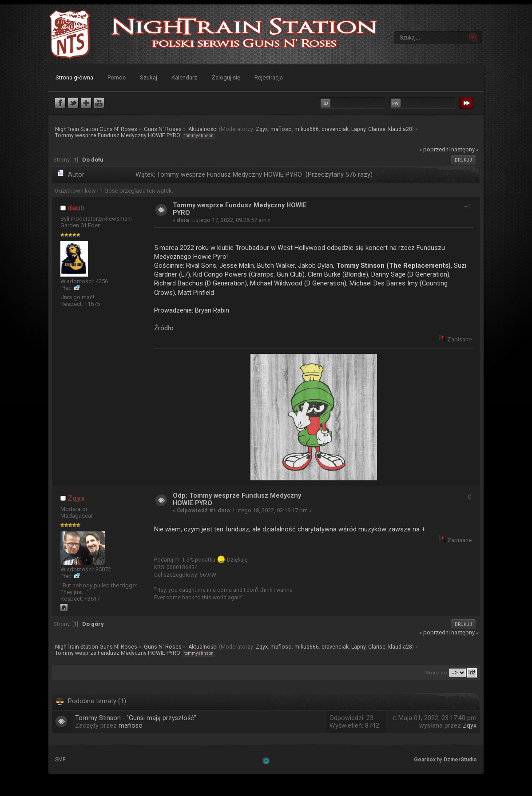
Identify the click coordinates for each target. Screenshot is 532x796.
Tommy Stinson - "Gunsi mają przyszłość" (136, 718)
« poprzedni (435, 149)
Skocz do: (437, 673)
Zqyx (262, 129)
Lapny (358, 129)
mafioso (281, 129)
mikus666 (307, 129)
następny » (465, 149)
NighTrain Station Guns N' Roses (70, 34)
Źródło (164, 328)
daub (76, 208)
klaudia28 (400, 129)
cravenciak (335, 129)
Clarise (377, 129)
